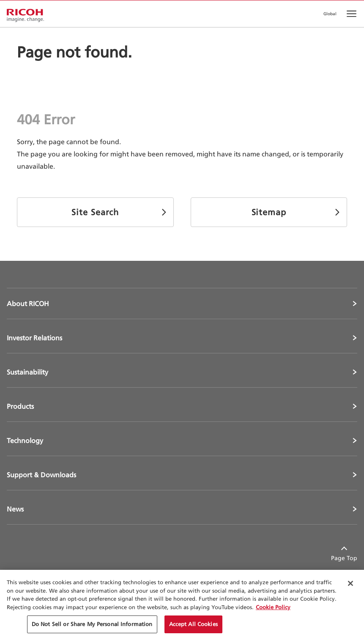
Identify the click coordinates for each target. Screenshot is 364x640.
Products (20, 406)
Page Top (344, 558)
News (15, 509)
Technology (25, 440)
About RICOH (28, 304)
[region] (182, 605)
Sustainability (27, 372)
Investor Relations (34, 338)
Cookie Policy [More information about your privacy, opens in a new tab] (273, 607)
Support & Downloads (41, 475)
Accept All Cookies (193, 624)
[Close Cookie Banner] (350, 583)
